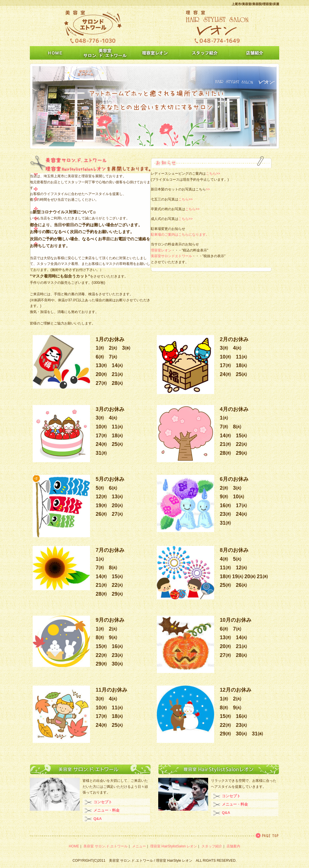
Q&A (98, 819)
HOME (74, 846)
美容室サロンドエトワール (171, 256)
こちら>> (213, 174)
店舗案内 (233, 846)
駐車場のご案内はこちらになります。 (180, 235)
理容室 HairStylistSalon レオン (174, 846)
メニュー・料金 (106, 810)
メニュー (139, 846)
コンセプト (103, 802)
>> (208, 189)
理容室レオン (161, 250)
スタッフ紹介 (212, 846)
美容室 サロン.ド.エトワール (105, 846)
